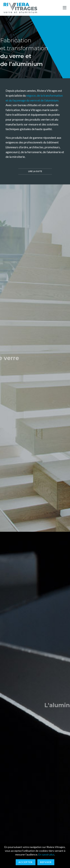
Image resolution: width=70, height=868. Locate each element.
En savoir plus (46, 854)
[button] (35, 172)
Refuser (46, 862)
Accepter (26, 862)
